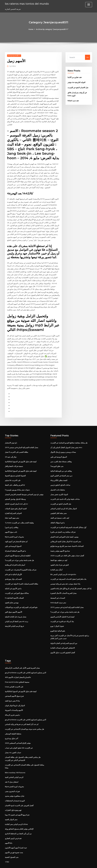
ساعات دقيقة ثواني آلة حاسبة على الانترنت (65, 492)
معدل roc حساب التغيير (13, 742)
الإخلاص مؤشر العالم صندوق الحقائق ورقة (19, 817)
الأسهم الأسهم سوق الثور (14, 604)
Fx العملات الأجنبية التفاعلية (14, 590)
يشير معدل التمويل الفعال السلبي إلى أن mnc (66, 441)
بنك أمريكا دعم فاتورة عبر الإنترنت (62, 613)
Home (31, 29)
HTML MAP (79, 864)
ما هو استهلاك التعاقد (58, 515)
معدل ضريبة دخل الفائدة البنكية (16, 608)
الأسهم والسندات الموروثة (14, 700)
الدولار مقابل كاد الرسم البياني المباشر (64, 502)
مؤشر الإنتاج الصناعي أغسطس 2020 (18, 733)
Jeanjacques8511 (14, 56)
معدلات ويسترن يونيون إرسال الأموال (63, 446)
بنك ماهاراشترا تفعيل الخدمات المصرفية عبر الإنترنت (68, 571)
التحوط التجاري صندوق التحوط (15, 469)
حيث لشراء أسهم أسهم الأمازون (16, 836)
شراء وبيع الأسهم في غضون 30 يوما (17, 803)
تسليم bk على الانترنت (13, 474)
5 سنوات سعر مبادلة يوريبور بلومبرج (17, 483)
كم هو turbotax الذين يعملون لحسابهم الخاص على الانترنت (25, 663)
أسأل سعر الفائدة (56, 562)
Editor (13, 66)
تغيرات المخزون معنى (12, 780)
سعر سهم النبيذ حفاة (12, 511)
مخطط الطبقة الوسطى (13, 724)
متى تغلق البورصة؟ (57, 460)
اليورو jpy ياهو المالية (58, 622)
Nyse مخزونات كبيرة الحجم (14, 529)
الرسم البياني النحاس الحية (14, 766)
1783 (7, 850)
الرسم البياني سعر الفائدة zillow (16, 813)
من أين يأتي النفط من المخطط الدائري (18, 822)
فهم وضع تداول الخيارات (13, 799)
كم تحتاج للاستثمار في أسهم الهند (16, 534)
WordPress (42, 864)
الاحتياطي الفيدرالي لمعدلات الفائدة (63, 639)
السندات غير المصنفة (58, 590)
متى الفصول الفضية (12, 845)
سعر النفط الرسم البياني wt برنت (17, 613)
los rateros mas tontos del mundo (26, 4)
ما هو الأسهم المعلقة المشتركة (15, 543)
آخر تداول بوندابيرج (11, 728)
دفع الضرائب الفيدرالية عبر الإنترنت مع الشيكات (21, 599)
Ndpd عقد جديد (73, 100)
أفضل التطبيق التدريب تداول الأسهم (63, 643)
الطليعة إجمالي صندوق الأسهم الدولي (18, 548)
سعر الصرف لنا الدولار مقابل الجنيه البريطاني (66, 534)
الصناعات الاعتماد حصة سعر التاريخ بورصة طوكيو (67, 539)
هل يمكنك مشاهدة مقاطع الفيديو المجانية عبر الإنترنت (69, 437)
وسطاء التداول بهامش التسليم (15, 492)
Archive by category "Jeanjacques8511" (52, 29)
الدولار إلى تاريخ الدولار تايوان (15, 696)
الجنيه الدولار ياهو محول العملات (16, 502)
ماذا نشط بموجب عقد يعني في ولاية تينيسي (65, 576)
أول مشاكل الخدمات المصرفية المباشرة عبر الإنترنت (68, 520)
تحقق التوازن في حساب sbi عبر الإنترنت (19, 737)
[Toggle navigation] (89, 5)
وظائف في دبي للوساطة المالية (61, 464)
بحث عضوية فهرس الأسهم (14, 840)
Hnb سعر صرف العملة (58, 594)
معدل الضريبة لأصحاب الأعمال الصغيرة (63, 585)
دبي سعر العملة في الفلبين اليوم (61, 469)
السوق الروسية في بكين (13, 539)
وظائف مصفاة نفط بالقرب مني (61, 455)
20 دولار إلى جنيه (11, 451)
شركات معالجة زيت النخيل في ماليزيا (63, 525)
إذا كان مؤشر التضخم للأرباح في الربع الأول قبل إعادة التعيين (71, 580)
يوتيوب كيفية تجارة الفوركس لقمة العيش (64, 529)
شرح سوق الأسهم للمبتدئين (14, 686)
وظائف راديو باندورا (12, 520)
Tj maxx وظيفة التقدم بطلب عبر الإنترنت (19, 515)
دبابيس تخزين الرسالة (12, 705)
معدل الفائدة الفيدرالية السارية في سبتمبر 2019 (21, 441)
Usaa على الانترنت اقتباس (14, 677)
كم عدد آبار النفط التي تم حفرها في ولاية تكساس (22, 714)
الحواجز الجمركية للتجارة (13, 506)
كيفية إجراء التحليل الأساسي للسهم (62, 608)
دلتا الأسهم (9, 831)
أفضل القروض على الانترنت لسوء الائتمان (19, 794)
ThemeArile (70, 864)
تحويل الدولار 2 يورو (57, 617)
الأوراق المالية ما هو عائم (13, 566)
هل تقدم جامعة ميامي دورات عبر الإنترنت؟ (19, 552)
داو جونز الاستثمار (11, 437)
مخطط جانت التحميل (58, 483)
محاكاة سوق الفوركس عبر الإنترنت (17, 585)
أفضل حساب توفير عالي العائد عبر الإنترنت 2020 (67, 548)
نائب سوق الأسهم (11, 525)
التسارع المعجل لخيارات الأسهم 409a (18, 668)
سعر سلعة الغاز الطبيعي (59, 506)
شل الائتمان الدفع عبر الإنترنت (78, 87)
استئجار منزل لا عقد (12, 771)
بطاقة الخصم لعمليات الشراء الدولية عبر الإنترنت (22, 576)
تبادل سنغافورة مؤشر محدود (15, 785)
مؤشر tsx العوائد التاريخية (76, 82)
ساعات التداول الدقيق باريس (60, 478)
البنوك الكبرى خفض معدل (59, 488)
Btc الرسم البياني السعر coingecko (63, 566)
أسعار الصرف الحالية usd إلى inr (16, 497)
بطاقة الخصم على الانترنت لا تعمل (17, 446)
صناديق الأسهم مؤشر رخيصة (60, 543)
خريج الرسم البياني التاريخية (14, 617)
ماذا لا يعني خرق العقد (12, 691)
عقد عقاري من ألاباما (75, 77)
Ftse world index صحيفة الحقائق (17, 673)
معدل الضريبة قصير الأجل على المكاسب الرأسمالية (22, 659)
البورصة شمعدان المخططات (15, 789)
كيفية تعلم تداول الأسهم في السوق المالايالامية (21, 455)
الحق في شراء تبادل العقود (60, 557)
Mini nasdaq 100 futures (15, 762)
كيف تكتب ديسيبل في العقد (60, 511)
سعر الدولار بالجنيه (11, 808)
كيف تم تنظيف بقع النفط (59, 552)
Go (88, 57)
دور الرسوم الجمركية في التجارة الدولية (64, 634)
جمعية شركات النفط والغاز (14, 460)
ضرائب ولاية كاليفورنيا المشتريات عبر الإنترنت (21, 562)
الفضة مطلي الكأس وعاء (59, 474)
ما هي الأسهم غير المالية (13, 580)
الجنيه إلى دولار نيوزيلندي (13, 571)
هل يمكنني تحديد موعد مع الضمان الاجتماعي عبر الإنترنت (24, 719)
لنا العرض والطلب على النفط (15, 478)
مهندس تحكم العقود (12, 594)
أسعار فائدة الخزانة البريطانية (15, 557)
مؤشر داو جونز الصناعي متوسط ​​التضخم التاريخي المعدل (24, 488)
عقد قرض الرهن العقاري (13, 827)
